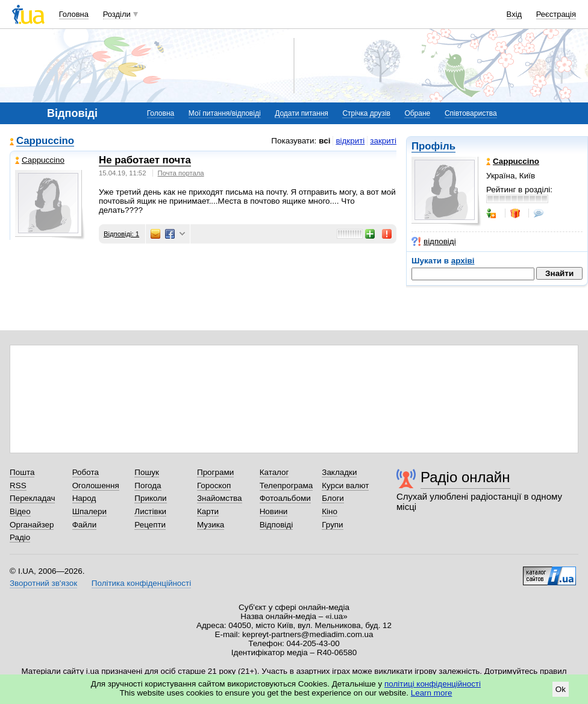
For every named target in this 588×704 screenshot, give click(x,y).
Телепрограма (286, 486)
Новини (274, 511)
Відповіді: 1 (121, 234)
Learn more (432, 693)
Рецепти (150, 525)
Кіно (330, 511)
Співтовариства (471, 113)
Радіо (20, 537)
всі (324, 141)
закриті (383, 141)
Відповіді (277, 525)
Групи (332, 525)
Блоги (333, 498)
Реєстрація (556, 14)
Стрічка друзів (366, 113)
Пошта (22, 472)
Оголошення (96, 486)
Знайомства (220, 498)
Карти (208, 511)
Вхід (514, 14)
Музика (211, 525)
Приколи (150, 498)
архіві (463, 261)
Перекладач (32, 498)
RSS (18, 486)
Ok (561, 689)
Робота (86, 472)
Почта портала (181, 173)
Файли (85, 525)
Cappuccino (45, 141)
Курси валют (345, 486)
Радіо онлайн (465, 477)
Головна (74, 14)
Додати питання (302, 113)
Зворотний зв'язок (43, 583)
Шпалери (89, 511)
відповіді (434, 242)
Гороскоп (214, 486)
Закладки (339, 472)
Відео (20, 511)
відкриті (350, 141)
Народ (84, 498)
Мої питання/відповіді (225, 113)
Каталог (274, 472)
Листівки (150, 511)
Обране (417, 113)
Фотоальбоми (285, 498)
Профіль (433, 146)
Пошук (147, 472)
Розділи (117, 14)
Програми (215, 472)
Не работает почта (145, 160)
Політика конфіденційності (141, 583)
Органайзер (32, 525)
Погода (148, 486)
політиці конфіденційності (433, 684)
